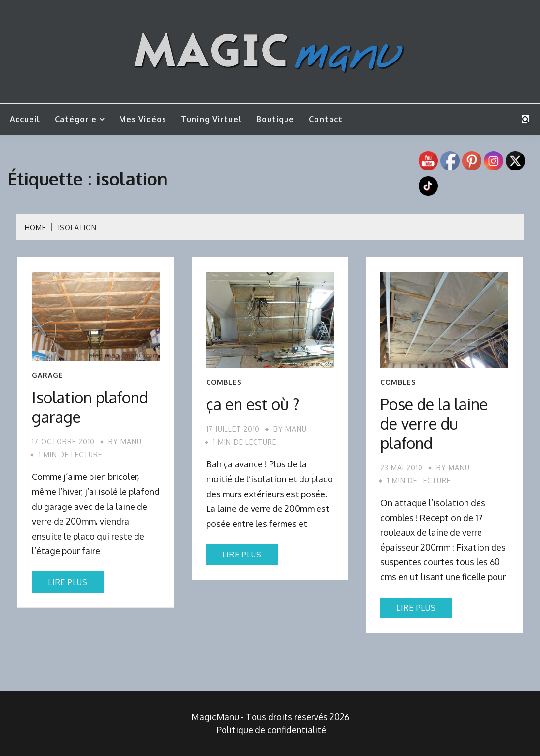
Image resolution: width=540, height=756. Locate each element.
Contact (326, 119)
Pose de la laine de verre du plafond (434, 424)
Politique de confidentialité (271, 730)
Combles (224, 382)
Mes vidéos (143, 119)
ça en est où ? (253, 404)
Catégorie (76, 119)
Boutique (275, 119)
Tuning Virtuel (211, 119)
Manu (131, 441)
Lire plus (68, 582)
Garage (47, 375)
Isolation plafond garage (90, 407)
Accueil (25, 119)
